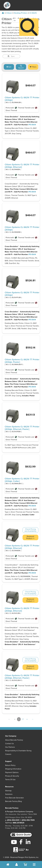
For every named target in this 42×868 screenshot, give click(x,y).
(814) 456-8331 (13, 820)
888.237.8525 (19, 823)
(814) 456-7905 (28, 820)
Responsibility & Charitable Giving (18, 751)
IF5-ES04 (32, 125)
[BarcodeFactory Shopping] (25, 864)
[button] (21, 835)
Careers (8, 754)
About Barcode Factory (14, 740)
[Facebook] (21, 842)
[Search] (29, 19)
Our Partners (10, 747)
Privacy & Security (12, 776)
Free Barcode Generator (14, 798)
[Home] (3, 13)
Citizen (9, 13)
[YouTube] (14, 842)
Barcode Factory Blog (13, 801)
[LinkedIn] (28, 842)
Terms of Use (10, 780)
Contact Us (9, 744)
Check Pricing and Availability (30, 530)
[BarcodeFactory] (7, 5)
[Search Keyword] (16, 12)
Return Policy (10, 765)
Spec (11, 56)
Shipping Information (13, 769)
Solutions (9, 794)
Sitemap (8, 791)
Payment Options (12, 772)
